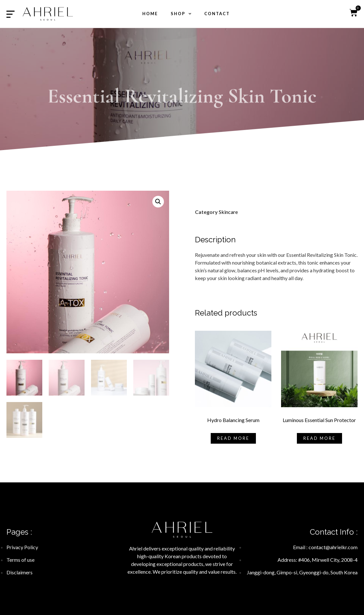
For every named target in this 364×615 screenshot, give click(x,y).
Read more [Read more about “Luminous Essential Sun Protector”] (319, 438)
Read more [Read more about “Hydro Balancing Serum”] (233, 438)
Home (150, 14)
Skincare (228, 212)
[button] (158, 202)
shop (181, 14)
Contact (217, 14)
